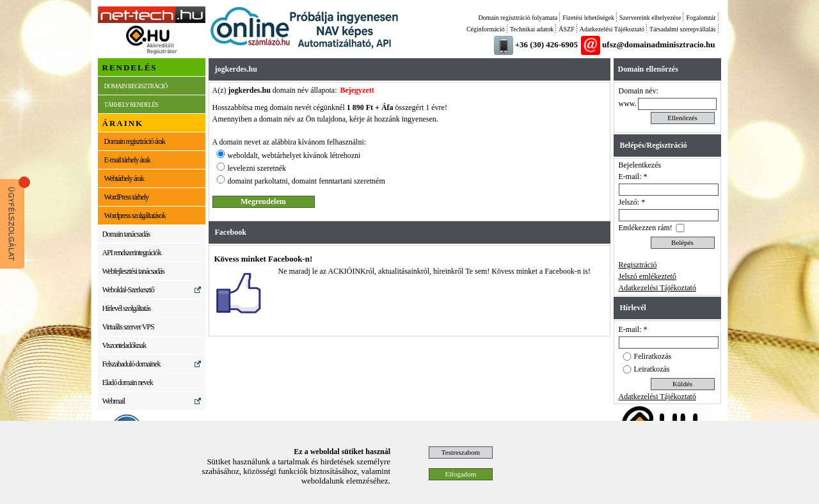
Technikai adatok (532, 29)
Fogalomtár (701, 18)
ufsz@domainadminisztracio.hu (658, 44)
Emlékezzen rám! (646, 228)
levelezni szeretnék (257, 168)
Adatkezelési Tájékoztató (612, 29)
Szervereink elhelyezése (650, 18)
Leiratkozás (652, 369)
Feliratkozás (653, 356)
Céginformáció (486, 29)
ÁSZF (566, 29)
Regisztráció (638, 265)
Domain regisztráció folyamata (518, 18)
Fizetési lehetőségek (588, 18)
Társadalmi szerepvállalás (683, 29)
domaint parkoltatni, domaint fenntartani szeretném (306, 181)
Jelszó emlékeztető (648, 276)
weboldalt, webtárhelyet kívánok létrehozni (294, 155)
